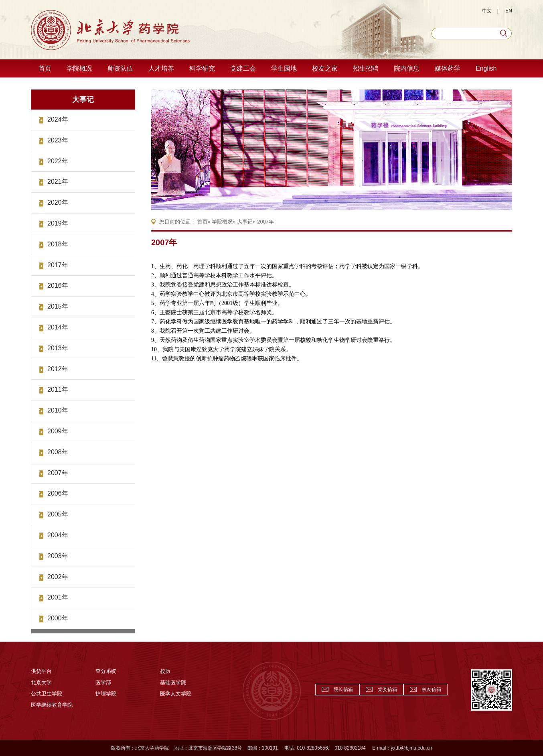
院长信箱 (343, 689)
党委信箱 (387, 689)
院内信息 (407, 68)
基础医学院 (173, 682)
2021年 (58, 182)
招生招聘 (366, 68)
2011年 (58, 389)
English (486, 68)
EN (509, 11)
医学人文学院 (176, 694)
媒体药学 (448, 68)
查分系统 (106, 671)
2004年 (58, 535)
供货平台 (41, 671)
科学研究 (202, 68)
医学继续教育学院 (52, 705)
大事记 (83, 100)
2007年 (58, 473)
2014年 (58, 327)
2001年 (58, 597)
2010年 (58, 410)
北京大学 (41, 682)
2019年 (58, 223)
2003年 (58, 556)
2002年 (58, 577)
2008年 (58, 452)
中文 (487, 11)
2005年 (58, 514)
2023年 (58, 140)
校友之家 (325, 68)
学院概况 (79, 68)
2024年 (58, 119)
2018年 (58, 244)
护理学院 (106, 694)
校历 (165, 671)
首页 (45, 68)
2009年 (58, 431)
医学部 (103, 682)
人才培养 (161, 68)
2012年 (58, 369)
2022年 (58, 161)
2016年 (58, 286)
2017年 (58, 265)
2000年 (58, 618)
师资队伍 (120, 68)
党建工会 (243, 68)
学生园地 (284, 68)
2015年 (58, 306)
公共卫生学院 (47, 694)
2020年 (58, 202)
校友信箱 (432, 689)
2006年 (58, 493)
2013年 (58, 348)
